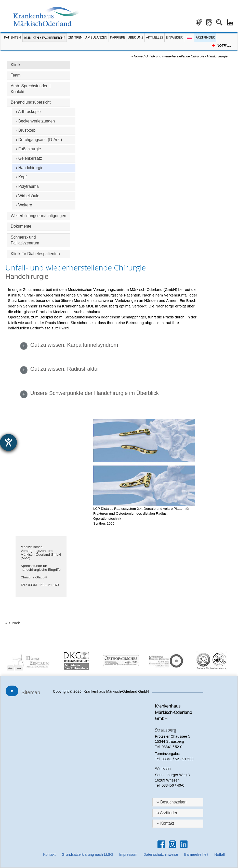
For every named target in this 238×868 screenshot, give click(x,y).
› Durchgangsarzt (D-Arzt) (39, 140)
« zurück (13, 623)
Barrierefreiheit (196, 854)
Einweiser (174, 37)
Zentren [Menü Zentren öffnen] (75, 37)
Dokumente (21, 226)
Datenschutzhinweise (161, 854)
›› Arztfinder (167, 813)
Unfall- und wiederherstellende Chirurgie (175, 56)
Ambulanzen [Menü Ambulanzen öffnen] (96, 37)
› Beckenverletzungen (35, 121)
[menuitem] (32, 661)
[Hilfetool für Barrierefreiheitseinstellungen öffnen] (8, 442)
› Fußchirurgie (28, 149)
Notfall (220, 854)
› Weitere (24, 205)
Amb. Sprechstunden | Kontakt (31, 89)
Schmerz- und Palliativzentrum (25, 240)
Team (16, 75)
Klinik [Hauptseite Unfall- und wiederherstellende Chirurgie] (16, 65)
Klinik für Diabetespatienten (35, 254)
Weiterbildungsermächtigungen (38, 216)
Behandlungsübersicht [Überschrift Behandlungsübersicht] (31, 102)
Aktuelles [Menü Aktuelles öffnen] (155, 37)
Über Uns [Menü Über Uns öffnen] (135, 37)
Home (138, 56)
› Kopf (21, 177)
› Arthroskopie (28, 112)
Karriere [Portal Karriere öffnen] (117, 37)
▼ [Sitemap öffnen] (12, 691)
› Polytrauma (27, 186)
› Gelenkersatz (29, 158)
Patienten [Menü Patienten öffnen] (12, 37)
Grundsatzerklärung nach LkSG (87, 854)
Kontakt (49, 854)
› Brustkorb (26, 130)
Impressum (128, 854)
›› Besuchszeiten (171, 802)
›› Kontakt (165, 823)
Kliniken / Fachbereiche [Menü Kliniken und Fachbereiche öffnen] (45, 38)
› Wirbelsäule (28, 196)
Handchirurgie (217, 56)
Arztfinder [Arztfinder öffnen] (205, 37)
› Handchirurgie (30, 168)
